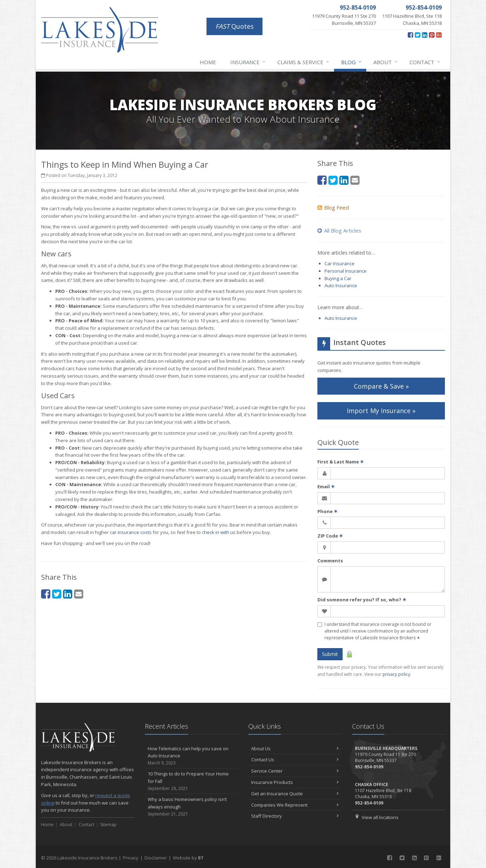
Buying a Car (338, 278)
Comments (330, 561)
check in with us (219, 532)
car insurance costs (131, 532)
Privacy (131, 858)
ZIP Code (330, 536)
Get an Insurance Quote (295, 794)
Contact (425, 62)
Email (326, 486)
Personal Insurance (346, 271)
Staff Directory (295, 816)
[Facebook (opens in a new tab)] (410, 35)
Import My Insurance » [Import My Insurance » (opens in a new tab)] (381, 411)
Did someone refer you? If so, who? (362, 600)
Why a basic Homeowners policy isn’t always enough (191, 807)
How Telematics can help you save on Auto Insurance (191, 756)
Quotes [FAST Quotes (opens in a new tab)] (234, 26)
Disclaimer (156, 858)
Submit (330, 654)
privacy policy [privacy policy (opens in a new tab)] (396, 674)
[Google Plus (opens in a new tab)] (439, 35)
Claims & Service (304, 62)
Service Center (295, 771)
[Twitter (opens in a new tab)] (417, 35)
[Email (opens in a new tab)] (79, 594)
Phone (327, 511)
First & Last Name (341, 462)
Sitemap (108, 825)
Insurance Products (295, 782)
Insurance (248, 62)
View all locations (380, 817)
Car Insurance (340, 263)
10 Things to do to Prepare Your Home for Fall (191, 781)
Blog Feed (333, 207)
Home (208, 62)
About (386, 62)
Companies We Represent (295, 805)
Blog (352, 62)
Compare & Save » (381, 386)
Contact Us (295, 759)
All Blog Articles (339, 230)
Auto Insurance (341, 285)
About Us (295, 749)
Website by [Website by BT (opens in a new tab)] (188, 858)
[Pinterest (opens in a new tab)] (432, 35)
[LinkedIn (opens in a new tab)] (425, 35)
